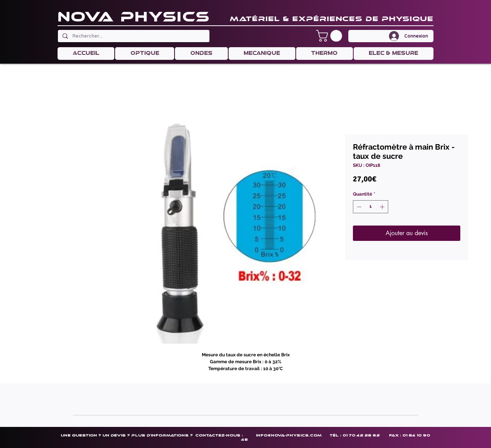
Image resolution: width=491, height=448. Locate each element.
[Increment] (383, 207)
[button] (330, 36)
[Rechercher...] (133, 36)
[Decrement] (358, 207)
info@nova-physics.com (289, 435)
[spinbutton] (371, 207)
